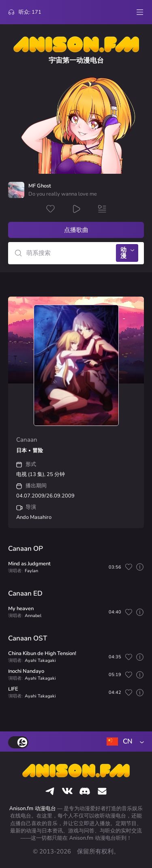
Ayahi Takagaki (40, 660)
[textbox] (124, 742)
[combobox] (124, 742)
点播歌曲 (76, 230)
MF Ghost (40, 186)
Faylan (31, 571)
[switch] (18, 742)
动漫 (123, 253)
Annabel (33, 616)
